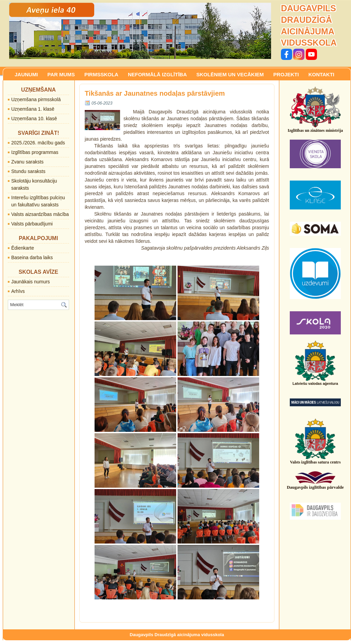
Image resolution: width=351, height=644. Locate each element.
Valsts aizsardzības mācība (40, 214)
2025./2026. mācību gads (38, 143)
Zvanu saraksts (27, 162)
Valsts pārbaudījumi (32, 224)
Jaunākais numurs (31, 282)
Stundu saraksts (28, 171)
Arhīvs (18, 291)
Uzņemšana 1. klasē (33, 109)
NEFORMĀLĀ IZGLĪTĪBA (157, 74)
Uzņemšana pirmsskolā (36, 99)
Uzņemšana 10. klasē (34, 119)
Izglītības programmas (35, 152)
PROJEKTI (286, 74)
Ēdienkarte (23, 248)
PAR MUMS (61, 74)
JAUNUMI (26, 74)
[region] (140, 31)
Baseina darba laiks (32, 257)
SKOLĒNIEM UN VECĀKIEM (230, 74)
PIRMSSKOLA (101, 74)
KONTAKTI (321, 74)
